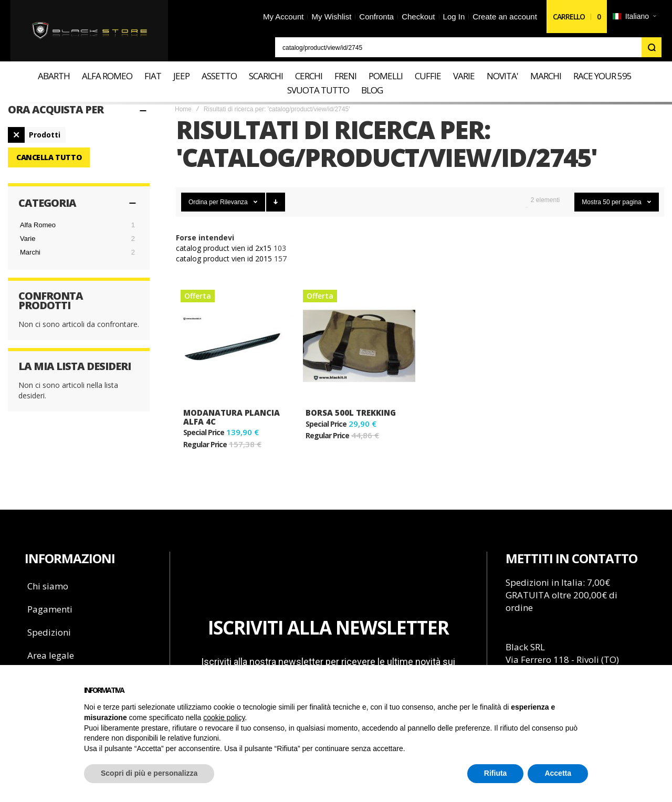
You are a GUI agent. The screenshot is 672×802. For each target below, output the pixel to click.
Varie (28, 239)
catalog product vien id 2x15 (224, 248)
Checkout (418, 17)
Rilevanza (235, 202)
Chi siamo (48, 586)
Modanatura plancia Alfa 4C (232, 417)
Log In (454, 17)
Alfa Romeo (38, 225)
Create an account (505, 17)
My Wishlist (331, 17)
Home (183, 109)
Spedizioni (49, 632)
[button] (634, 17)
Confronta (376, 17)
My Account (283, 17)
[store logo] (90, 31)
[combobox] (468, 47)
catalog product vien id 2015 (224, 258)
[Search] (652, 47)
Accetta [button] (558, 773)
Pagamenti (50, 609)
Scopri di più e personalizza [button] (149, 773)
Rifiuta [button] (496, 773)
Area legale (51, 655)
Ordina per (203, 202)
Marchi (30, 252)
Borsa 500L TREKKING (351, 413)
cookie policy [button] (224, 717)
